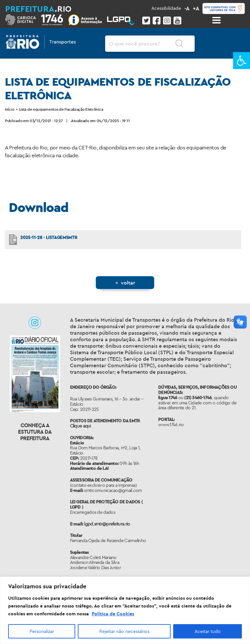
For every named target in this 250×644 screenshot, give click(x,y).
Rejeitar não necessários (124, 631)
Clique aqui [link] (80, 426)
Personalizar (42, 631)
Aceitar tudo (208, 631)
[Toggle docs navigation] (216, 20)
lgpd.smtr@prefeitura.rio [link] (107, 524)
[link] (242, 61)
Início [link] (9, 109)
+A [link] (196, 8)
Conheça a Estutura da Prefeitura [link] (35, 432)
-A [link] (187, 8)
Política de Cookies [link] (113, 614)
